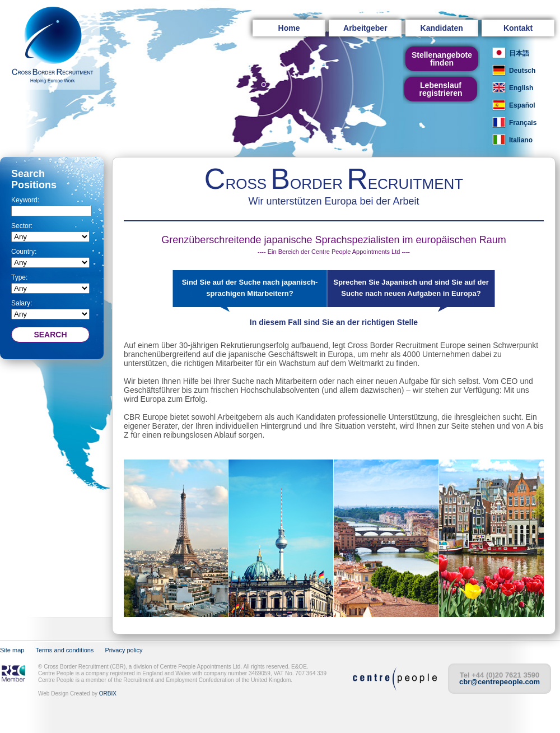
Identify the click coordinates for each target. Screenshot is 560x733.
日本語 (519, 53)
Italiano (521, 140)
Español (522, 105)
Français (523, 123)
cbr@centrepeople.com (500, 682)
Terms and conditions (64, 650)
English (521, 88)
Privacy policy (123, 650)
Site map (12, 650)
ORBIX (108, 693)
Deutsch (522, 71)
